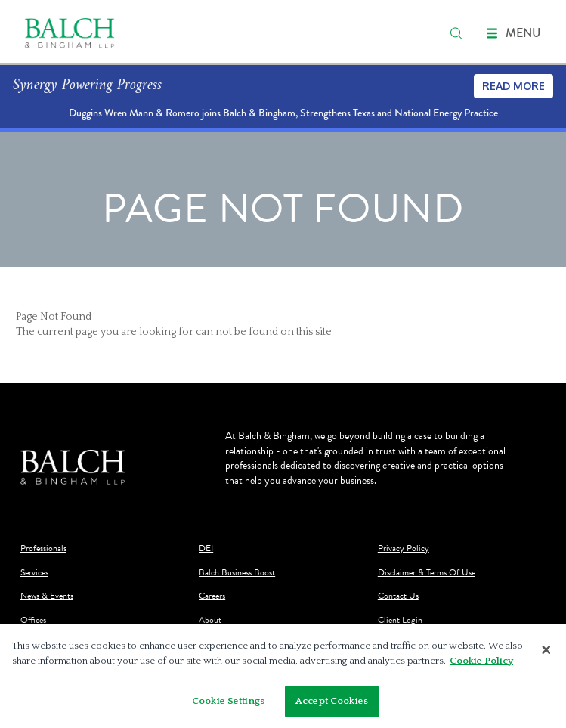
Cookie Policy (481, 661)
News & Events (47, 596)
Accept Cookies (332, 701)
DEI (206, 548)
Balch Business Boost (237, 573)
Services (34, 573)
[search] (456, 33)
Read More (513, 86)
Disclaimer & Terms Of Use (427, 573)
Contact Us (398, 596)
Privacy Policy (404, 548)
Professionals (43, 548)
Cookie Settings (228, 701)
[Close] (546, 650)
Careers (212, 596)
